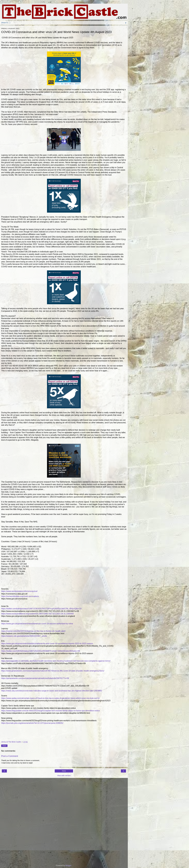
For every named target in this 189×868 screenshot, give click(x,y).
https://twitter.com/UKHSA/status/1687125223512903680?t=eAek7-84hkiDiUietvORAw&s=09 (41, 651)
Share (4, 746)
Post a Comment (10, 756)
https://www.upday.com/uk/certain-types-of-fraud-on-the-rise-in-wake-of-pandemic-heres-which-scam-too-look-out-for (50, 698)
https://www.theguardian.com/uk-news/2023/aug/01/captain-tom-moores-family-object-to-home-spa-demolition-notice (50, 711)
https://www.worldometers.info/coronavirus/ (19, 591)
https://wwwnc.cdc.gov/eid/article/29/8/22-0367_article (24, 636)
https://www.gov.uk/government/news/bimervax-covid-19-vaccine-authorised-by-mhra (37, 624)
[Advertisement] (64, 790)
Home (64, 771)
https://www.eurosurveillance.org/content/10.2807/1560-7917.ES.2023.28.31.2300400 (37, 614)
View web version (64, 776)
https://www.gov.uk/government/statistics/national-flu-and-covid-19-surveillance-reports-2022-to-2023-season (47, 644)
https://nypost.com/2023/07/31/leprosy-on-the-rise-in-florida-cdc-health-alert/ (33, 631)
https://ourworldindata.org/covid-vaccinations (20, 596)
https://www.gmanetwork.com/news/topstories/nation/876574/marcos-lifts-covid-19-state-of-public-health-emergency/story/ (53, 671)
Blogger (69, 865)
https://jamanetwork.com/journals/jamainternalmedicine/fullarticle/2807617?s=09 (35, 678)
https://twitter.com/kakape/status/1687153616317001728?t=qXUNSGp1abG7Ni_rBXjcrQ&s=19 (41, 609)
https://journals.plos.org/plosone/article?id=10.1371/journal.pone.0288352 (32, 723)
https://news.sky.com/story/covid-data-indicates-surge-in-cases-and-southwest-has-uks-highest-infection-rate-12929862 (52, 691)
